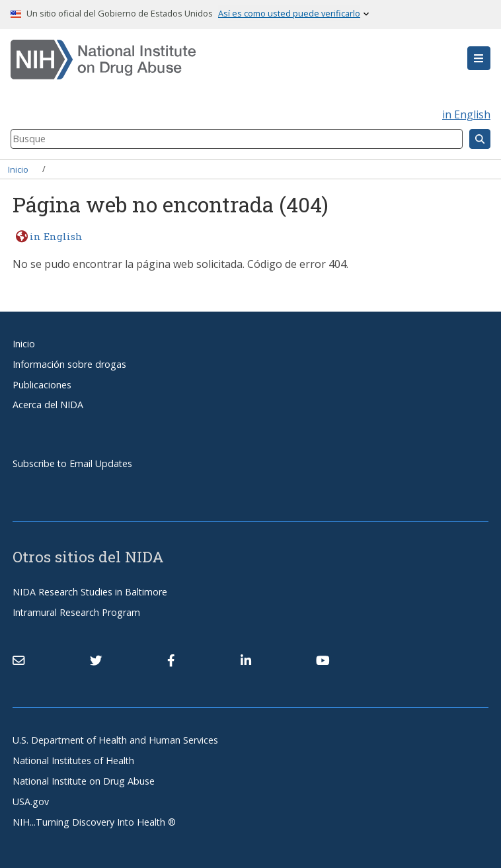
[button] (479, 58)
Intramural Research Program (76, 612)
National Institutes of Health (73, 760)
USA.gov (31, 802)
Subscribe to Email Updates (72, 463)
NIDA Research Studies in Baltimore (90, 592)
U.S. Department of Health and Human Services (115, 740)
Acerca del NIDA (48, 405)
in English (466, 114)
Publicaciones (42, 385)
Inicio (18, 169)
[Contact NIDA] (19, 660)
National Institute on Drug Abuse (84, 781)
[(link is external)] (96, 660)
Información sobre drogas (69, 364)
